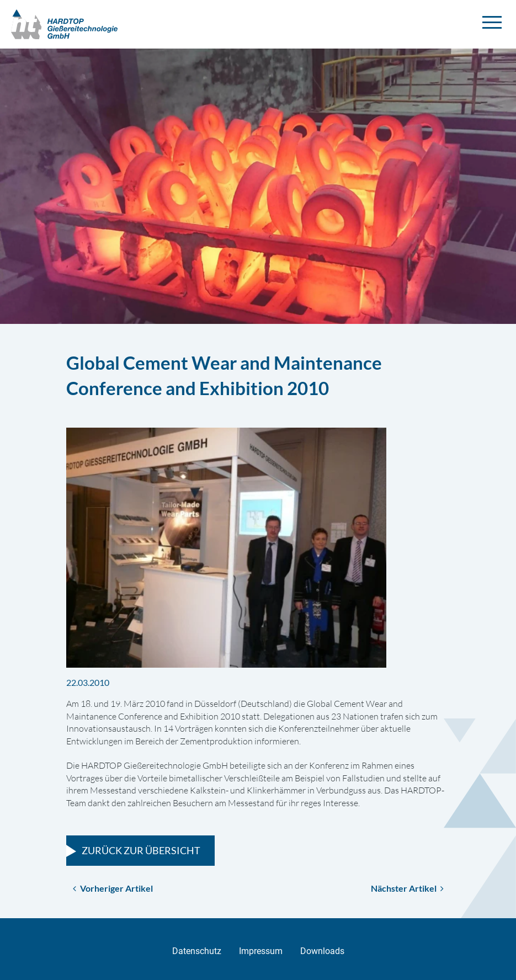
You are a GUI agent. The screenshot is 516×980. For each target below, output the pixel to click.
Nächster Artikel (407, 888)
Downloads (322, 951)
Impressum (261, 951)
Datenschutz (197, 951)
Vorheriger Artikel (113, 888)
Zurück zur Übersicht (141, 850)
